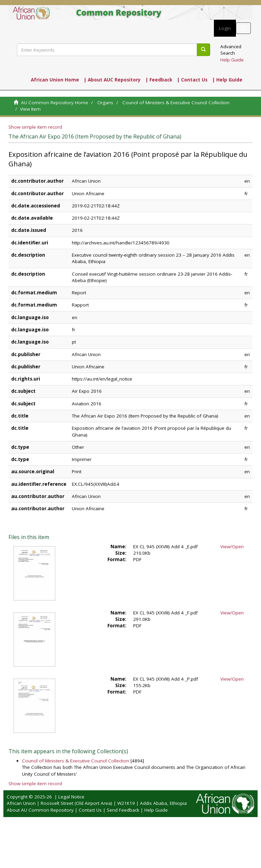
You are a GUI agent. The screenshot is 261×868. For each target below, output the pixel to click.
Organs (105, 103)
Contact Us (90, 810)
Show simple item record (35, 127)
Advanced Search (231, 50)
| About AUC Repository (112, 80)
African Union (21, 803)
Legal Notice (71, 797)
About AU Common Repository (40, 810)
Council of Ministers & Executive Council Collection (176, 103)
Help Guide (232, 60)
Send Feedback (123, 810)
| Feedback (159, 80)
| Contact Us (192, 80)
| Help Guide (227, 80)
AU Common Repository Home (55, 103)
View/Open (232, 547)
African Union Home (55, 80)
